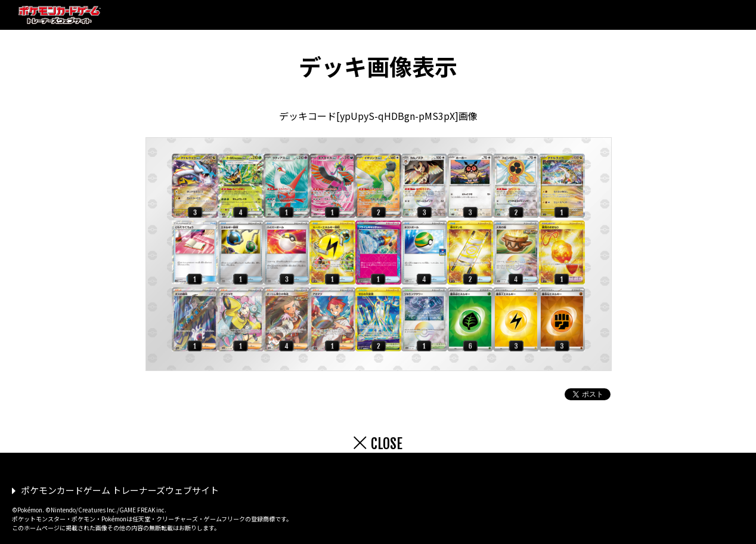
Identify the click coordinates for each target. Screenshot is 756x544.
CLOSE (387, 444)
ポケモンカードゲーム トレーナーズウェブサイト (120, 490)
